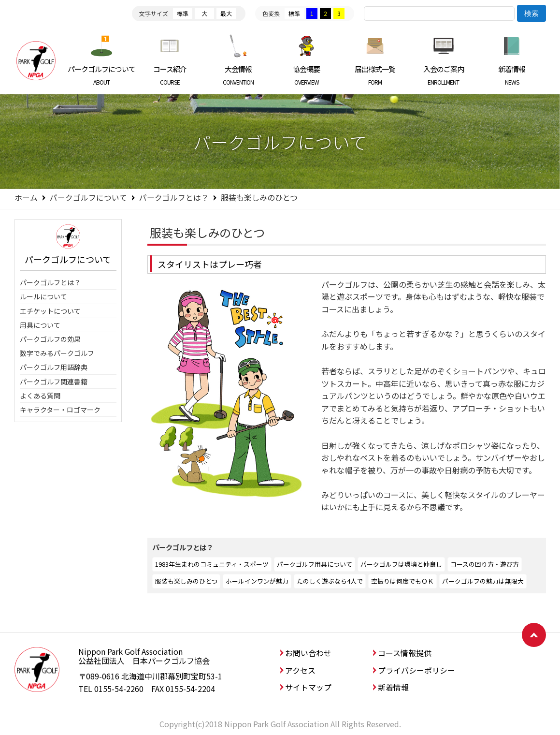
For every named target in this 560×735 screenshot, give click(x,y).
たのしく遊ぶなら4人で (330, 581)
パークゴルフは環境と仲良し (401, 564)
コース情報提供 (405, 653)
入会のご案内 (443, 75)
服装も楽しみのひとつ (186, 581)
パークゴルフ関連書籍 (54, 382)
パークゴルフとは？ (174, 197)
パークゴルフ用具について (315, 564)
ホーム (26, 197)
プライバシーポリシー (416, 670)
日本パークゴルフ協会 (36, 60)
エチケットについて (50, 311)
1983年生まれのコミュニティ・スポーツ (212, 564)
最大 (226, 13)
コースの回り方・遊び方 (485, 564)
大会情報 (238, 75)
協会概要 (307, 75)
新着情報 (512, 75)
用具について (40, 325)
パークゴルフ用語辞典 (54, 367)
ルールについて (43, 296)
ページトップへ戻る (534, 635)
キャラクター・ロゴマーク (60, 410)
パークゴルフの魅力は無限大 (483, 581)
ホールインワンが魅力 (257, 581)
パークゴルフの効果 (50, 339)
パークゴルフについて (102, 75)
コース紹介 (170, 75)
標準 (183, 13)
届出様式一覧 (375, 75)
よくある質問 (40, 396)
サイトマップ (308, 687)
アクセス (300, 670)
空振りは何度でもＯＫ (402, 581)
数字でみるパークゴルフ (57, 353)
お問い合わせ (308, 653)
